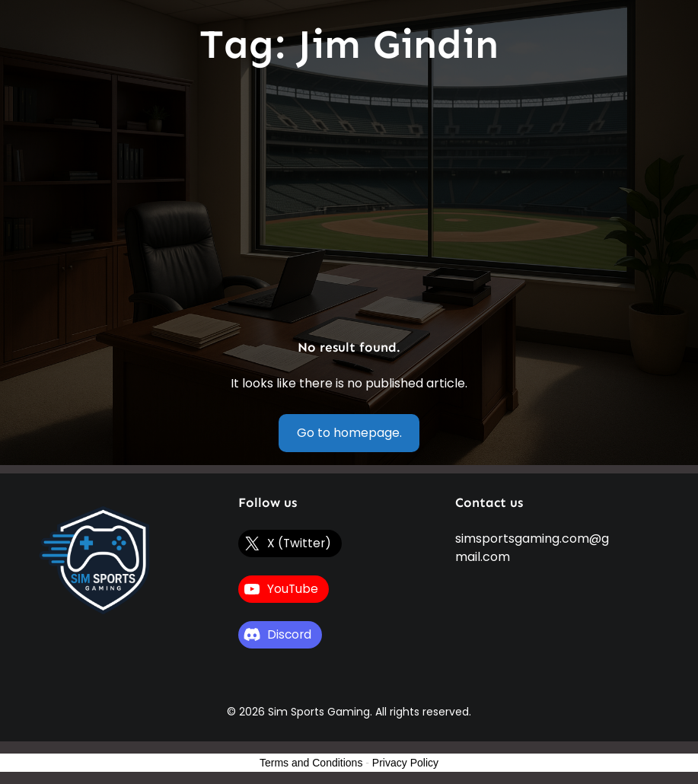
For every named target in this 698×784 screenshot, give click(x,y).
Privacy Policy (405, 763)
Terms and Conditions (311, 763)
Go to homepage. (349, 433)
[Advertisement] (349, 204)
